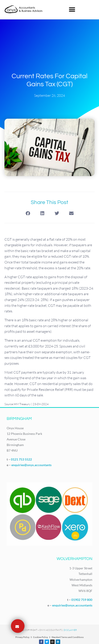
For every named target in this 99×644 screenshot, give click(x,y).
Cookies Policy (40, 637)
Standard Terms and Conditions (68, 637)
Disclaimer (70, 630)
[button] (72, 9)
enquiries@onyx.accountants (31, 465)
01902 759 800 (82, 600)
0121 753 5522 (21, 459)
